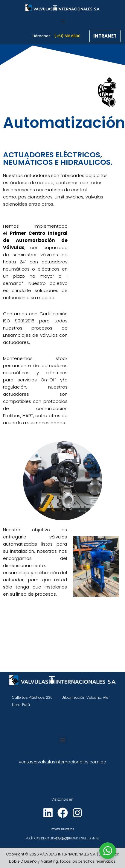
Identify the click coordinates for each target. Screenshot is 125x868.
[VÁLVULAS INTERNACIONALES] (62, 8)
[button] (63, 740)
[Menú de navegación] (63, 21)
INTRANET (105, 36)
